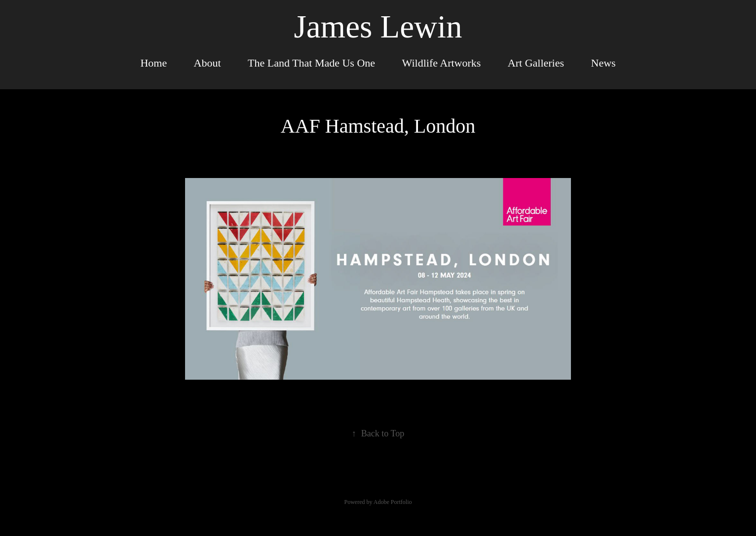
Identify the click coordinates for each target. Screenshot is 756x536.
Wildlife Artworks (442, 63)
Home (153, 63)
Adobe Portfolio (393, 502)
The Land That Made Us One (311, 63)
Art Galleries (536, 63)
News (604, 63)
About (208, 63)
